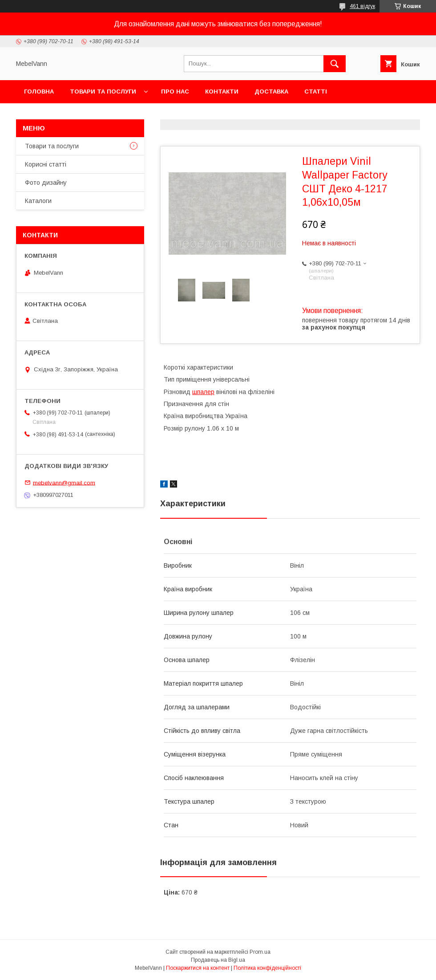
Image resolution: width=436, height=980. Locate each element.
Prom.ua (260, 952)
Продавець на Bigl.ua (218, 960)
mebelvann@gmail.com (64, 482)
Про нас (175, 91)
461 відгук (362, 6)
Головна (39, 91)
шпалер (203, 392)
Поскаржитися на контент (198, 968)
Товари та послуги (103, 91)
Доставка (271, 91)
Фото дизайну (46, 183)
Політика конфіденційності (267, 968)
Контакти (222, 91)
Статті (316, 91)
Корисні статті (46, 164)
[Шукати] (335, 64)
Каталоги (38, 201)
